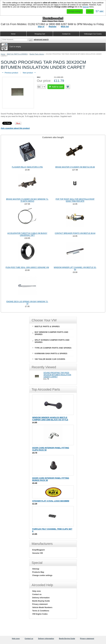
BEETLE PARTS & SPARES (17, 54)
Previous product (10, 73)
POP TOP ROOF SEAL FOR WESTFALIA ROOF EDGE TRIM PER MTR (75, 200)
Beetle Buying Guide (41, 601)
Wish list (65, 27)
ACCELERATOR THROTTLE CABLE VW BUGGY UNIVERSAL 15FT (27, 234)
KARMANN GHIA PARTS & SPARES (51, 353)
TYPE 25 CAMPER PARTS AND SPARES (53, 348)
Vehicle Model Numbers (42, 607)
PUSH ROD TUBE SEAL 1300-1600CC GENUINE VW (27, 267)
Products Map (38, 572)
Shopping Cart (40, 34)
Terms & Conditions (41, 611)
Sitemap (36, 569)
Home (3, 54)
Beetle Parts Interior (37, 54)
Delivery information (41, 598)
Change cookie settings (42, 575)
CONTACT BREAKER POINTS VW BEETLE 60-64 (75, 233)
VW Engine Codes (40, 614)
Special (86, 7)
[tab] (53, 137)
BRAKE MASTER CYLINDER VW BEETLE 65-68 (75, 167)
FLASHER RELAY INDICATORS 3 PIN (27, 167)
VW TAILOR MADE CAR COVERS (50, 359)
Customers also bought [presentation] (53, 137)
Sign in (41, 27)
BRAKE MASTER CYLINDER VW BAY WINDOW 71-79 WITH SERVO (27, 200)
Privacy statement (40, 604)
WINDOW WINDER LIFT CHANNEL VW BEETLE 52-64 (75, 268)
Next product (29, 73)
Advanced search (41, 39)
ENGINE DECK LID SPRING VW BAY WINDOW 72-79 (27, 303)
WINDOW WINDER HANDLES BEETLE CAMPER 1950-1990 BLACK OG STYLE (50, 419)
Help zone (37, 591)
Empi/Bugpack (38, 550)
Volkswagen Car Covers (93, 34)
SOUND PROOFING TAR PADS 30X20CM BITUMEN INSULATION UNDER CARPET (57, 375)
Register (53, 27)
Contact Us (66, 34)
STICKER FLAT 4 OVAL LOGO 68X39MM (51, 501)
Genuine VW (38, 553)
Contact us (37, 594)
